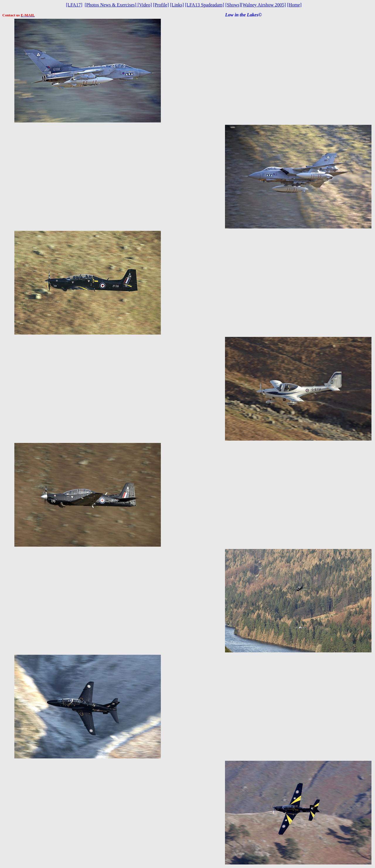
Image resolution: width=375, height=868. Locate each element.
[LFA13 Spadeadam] (205, 5)
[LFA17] (74, 5)
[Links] (177, 5)
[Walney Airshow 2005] (263, 5)
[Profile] (161, 5)
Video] (145, 5)
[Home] (294, 5)
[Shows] (233, 5)
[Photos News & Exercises (110, 5)
